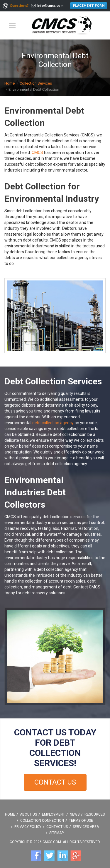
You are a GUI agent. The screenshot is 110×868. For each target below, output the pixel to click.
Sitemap (56, 833)
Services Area (86, 827)
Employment (53, 814)
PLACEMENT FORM (89, 6)
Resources (95, 814)
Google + (76, 856)
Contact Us (55, 782)
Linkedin (62, 856)
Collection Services (36, 83)
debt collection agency (53, 423)
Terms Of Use (81, 821)
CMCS (37, 153)
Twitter (49, 856)
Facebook (36, 856)
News (75, 814)
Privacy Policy (28, 827)
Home (10, 83)
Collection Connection (42, 821)
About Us (28, 814)
